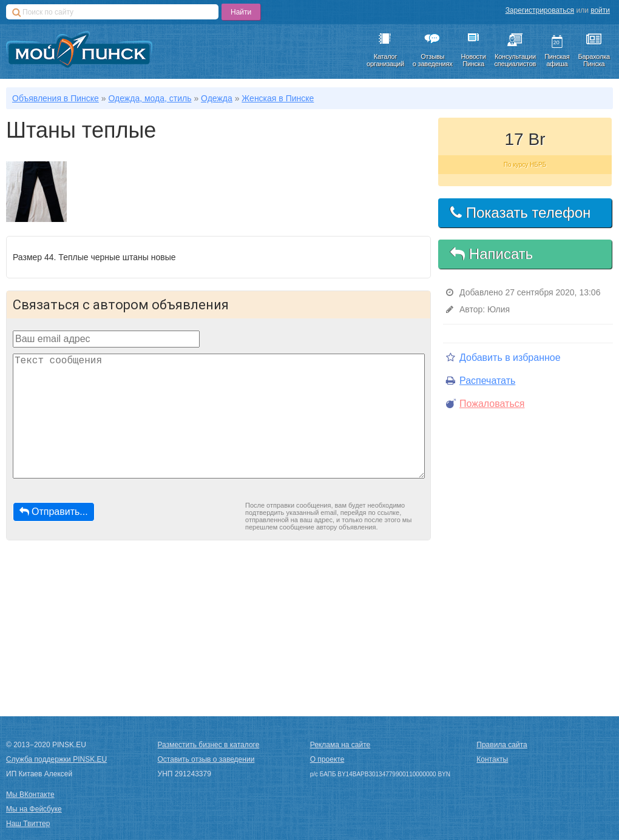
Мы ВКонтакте (30, 795)
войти (600, 10)
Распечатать (481, 381)
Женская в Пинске (278, 98)
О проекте (327, 759)
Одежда (217, 98)
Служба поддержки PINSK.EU (56, 759)
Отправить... (54, 512)
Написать (492, 254)
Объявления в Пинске (56, 98)
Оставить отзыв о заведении (206, 759)
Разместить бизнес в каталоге (209, 745)
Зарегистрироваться (540, 10)
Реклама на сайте (340, 745)
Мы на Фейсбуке (34, 809)
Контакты (492, 759)
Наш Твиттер (28, 824)
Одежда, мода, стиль (150, 98)
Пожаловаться (485, 404)
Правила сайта (502, 745)
